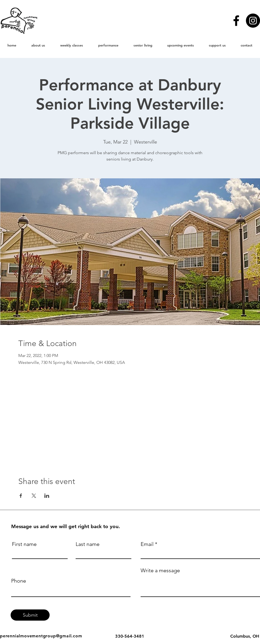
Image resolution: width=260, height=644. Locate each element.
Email (147, 544)
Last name (88, 544)
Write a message (160, 570)
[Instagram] (253, 21)
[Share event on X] (34, 496)
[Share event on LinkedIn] (47, 496)
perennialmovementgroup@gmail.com (41, 636)
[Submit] (30, 615)
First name (24, 544)
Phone (19, 581)
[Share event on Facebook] (21, 496)
